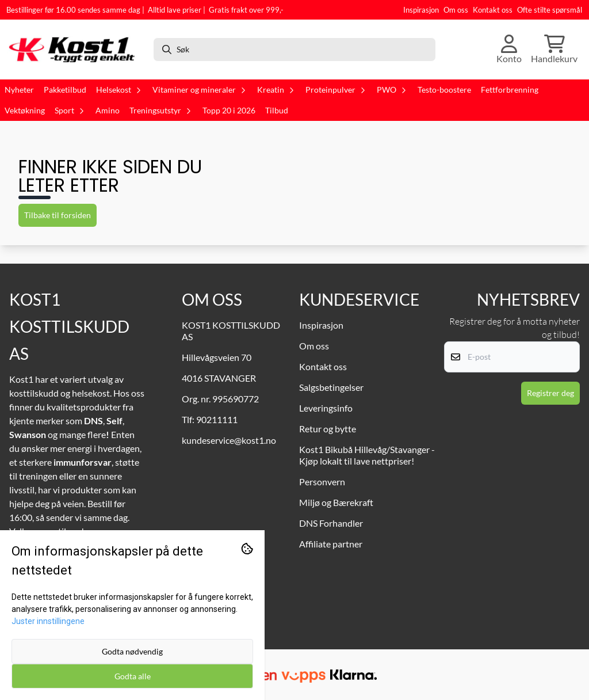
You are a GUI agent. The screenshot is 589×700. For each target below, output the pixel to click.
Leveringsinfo (326, 408)
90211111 (217, 419)
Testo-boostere (444, 90)
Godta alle (133, 676)
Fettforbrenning (510, 90)
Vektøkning (25, 111)
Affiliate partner (331, 544)
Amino (108, 111)
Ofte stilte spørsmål (550, 10)
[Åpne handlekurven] (554, 50)
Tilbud (277, 111)
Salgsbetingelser (331, 387)
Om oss (456, 10)
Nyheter (19, 90)
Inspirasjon (421, 10)
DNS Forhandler (331, 523)
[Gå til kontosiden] (509, 50)
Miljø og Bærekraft (336, 502)
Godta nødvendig (132, 651)
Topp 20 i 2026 (229, 111)
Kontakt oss (493, 10)
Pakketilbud (65, 90)
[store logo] (75, 50)
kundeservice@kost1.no (229, 440)
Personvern (322, 482)
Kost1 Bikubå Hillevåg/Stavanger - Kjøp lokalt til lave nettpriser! (367, 455)
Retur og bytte (328, 429)
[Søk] (294, 50)
